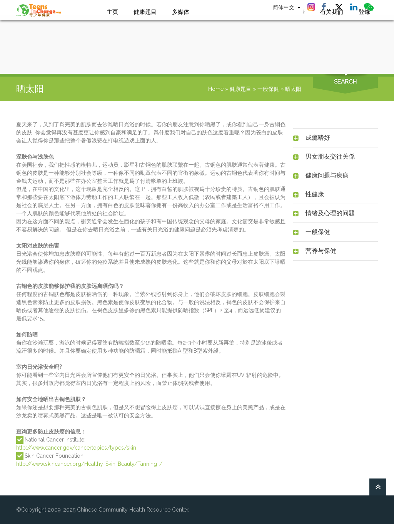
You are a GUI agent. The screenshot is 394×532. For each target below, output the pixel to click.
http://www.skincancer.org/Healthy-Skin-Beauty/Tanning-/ (89, 464)
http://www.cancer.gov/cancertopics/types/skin (76, 448)
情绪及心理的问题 (330, 213)
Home (216, 89)
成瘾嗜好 (318, 138)
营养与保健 (321, 251)
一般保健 (268, 89)
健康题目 (240, 89)
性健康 (315, 194)
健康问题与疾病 (327, 175)
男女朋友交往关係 (330, 156)
